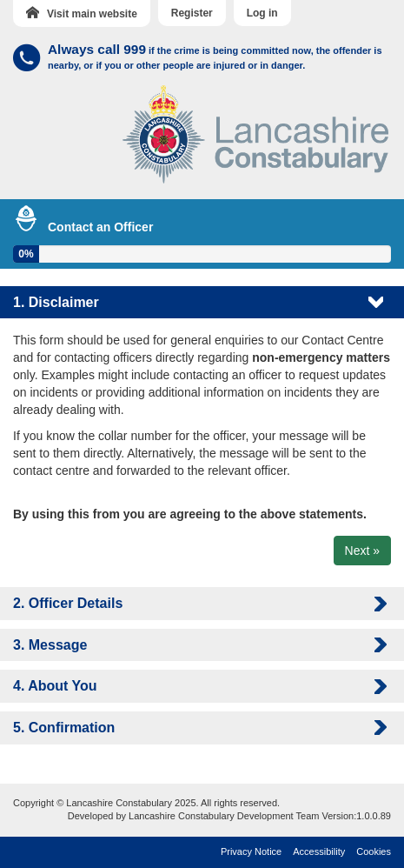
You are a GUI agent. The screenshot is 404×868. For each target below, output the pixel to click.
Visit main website (82, 13)
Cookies (374, 851)
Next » (362, 551)
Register (192, 13)
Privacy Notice (251, 851)
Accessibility (319, 851)
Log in (262, 13)
